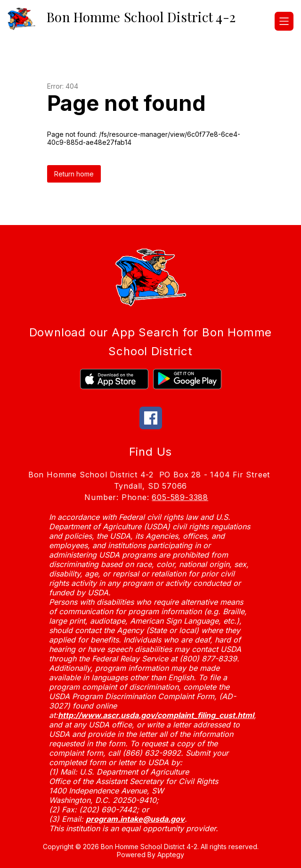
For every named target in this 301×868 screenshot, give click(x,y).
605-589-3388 (180, 497)
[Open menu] (284, 21)
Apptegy (171, 855)
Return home (74, 174)
